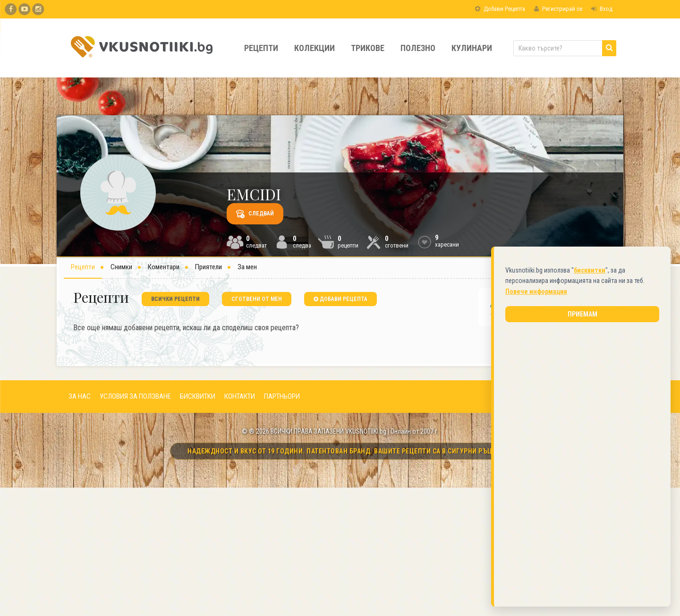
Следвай (255, 214)
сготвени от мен (257, 299)
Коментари (164, 267)
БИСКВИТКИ (198, 396)
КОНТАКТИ (240, 396)
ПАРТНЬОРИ (282, 396)
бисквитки (590, 267)
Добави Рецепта (500, 9)
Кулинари (472, 48)
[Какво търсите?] (565, 48)
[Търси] (609, 48)
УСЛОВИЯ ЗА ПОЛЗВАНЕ (135, 396)
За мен (247, 267)
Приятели (208, 267)
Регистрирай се (558, 9)
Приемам (582, 311)
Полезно (418, 48)
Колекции (314, 48)
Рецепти (261, 48)
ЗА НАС (80, 396)
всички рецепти (175, 299)
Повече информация (536, 289)
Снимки (121, 267)
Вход (602, 9)
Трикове (368, 48)
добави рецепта (340, 299)
